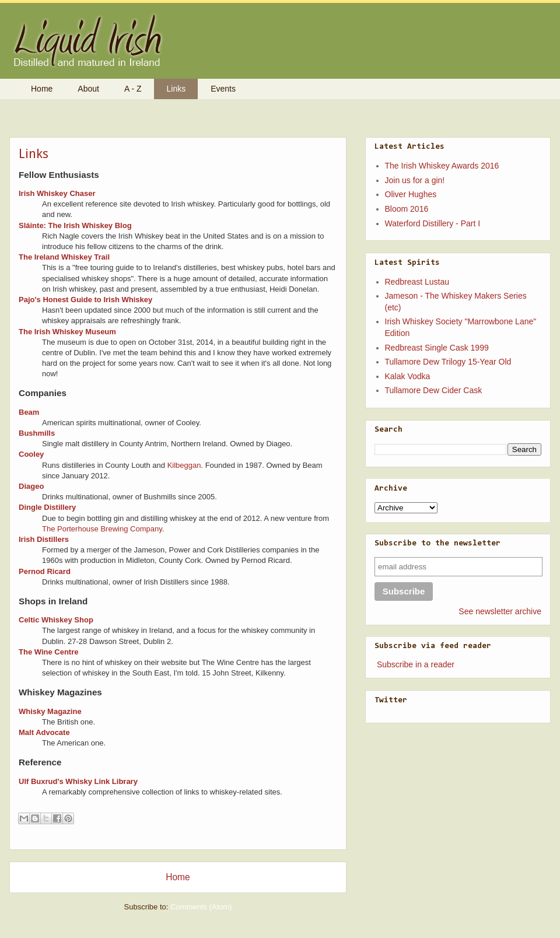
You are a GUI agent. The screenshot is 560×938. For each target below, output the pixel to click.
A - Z (133, 89)
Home (42, 89)
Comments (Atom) (201, 907)
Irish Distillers (44, 539)
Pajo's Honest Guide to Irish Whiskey (85, 300)
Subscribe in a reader (416, 664)
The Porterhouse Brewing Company (102, 529)
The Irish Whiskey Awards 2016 (442, 166)
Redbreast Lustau (417, 282)
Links (176, 89)
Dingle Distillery (47, 507)
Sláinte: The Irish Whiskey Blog (75, 225)
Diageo (31, 486)
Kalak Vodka (408, 376)
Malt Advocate (44, 732)
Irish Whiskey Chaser (57, 193)
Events (223, 89)
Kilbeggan (184, 465)
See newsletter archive (500, 611)
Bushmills (37, 433)
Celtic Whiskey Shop (56, 620)
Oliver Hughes (411, 194)
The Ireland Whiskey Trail (64, 257)
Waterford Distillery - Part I (433, 223)
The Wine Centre (48, 652)
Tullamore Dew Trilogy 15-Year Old (448, 362)
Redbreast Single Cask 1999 (437, 348)
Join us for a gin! (415, 180)
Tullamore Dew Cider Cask (434, 390)
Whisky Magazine (50, 711)
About (88, 89)
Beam (29, 412)
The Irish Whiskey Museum (67, 332)
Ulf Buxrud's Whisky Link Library (78, 781)
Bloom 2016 (407, 209)
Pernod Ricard (45, 571)
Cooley (31, 454)
